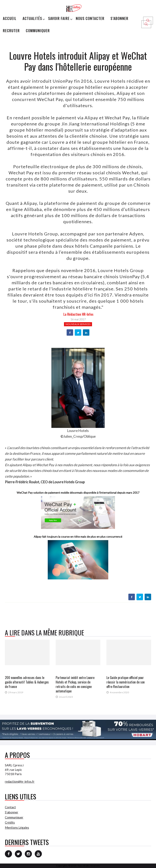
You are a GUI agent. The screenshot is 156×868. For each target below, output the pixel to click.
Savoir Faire (59, 18)
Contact (10, 807)
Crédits (10, 822)
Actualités (32, 18)
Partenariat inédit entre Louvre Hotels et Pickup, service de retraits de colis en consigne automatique (75, 684)
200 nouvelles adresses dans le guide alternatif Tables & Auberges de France (27, 682)
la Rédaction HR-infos (78, 314)
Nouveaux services (78, 324)
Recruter (11, 31)
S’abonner (119, 18)
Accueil (10, 18)
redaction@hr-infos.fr (20, 781)
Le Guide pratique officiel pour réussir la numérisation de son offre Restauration (126, 682)
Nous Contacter (90, 18)
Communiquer (38, 31)
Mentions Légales (17, 827)
